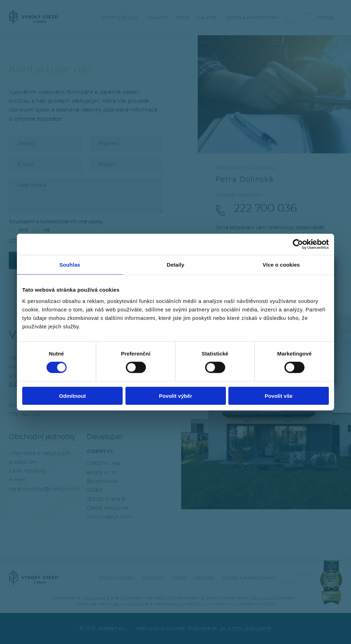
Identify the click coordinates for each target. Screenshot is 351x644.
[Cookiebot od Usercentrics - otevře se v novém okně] (298, 244)
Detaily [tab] (175, 265)
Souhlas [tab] (70, 265)
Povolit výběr (175, 396)
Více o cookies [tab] (281, 265)
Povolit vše (279, 396)
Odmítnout (73, 396)
